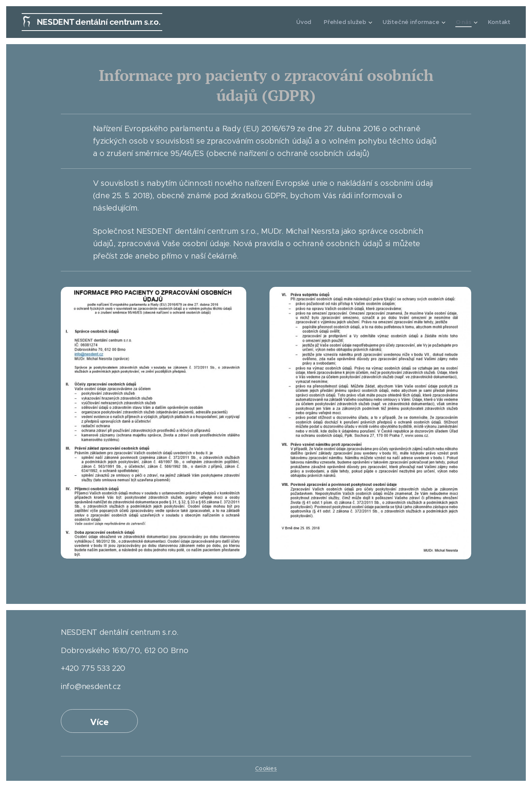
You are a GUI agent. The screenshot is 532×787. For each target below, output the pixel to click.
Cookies (266, 768)
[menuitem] (307, 22)
